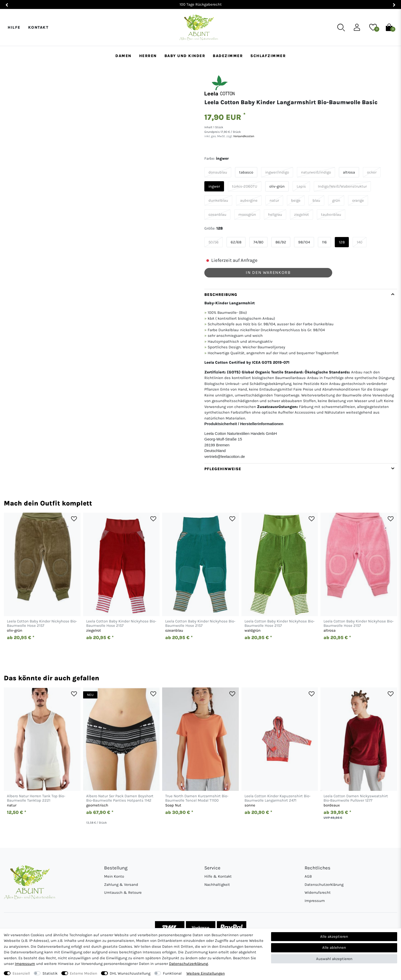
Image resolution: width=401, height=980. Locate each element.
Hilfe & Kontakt (218, 876)
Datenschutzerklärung (324, 885)
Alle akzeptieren (334, 936)
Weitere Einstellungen (206, 973)
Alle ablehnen (334, 947)
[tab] (301, 376)
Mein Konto (114, 876)
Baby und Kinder (185, 56)
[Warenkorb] (389, 27)
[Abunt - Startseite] (199, 28)
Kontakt (38, 27)
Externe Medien (83, 973)
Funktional (172, 973)
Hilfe (14, 27)
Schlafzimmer (268, 56)
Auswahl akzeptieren (334, 959)
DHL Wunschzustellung (130, 973)
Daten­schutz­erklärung (188, 964)
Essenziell (21, 973)
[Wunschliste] (373, 27)
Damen (123, 56)
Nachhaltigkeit (217, 885)
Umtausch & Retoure (123, 892)
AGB (308, 876)
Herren (148, 56)
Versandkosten (243, 136)
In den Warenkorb (268, 272)
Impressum (315, 901)
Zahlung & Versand (121, 885)
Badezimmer (228, 56)
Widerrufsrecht (318, 892)
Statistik (50, 973)
